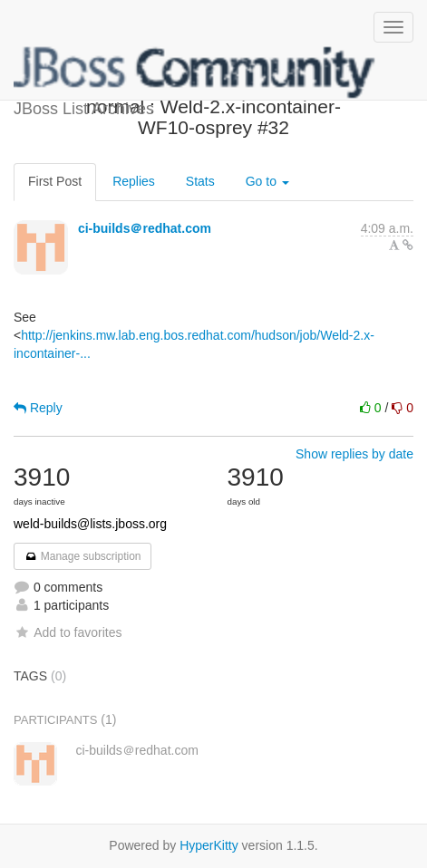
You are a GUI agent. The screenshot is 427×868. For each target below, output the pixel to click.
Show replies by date (354, 454)
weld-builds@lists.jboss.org (90, 524)
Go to (267, 181)
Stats (200, 181)
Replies (134, 181)
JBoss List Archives (195, 72)
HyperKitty (209, 845)
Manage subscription (82, 556)
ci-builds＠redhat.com (145, 228)
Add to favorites (68, 632)
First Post (55, 181)
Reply (38, 408)
